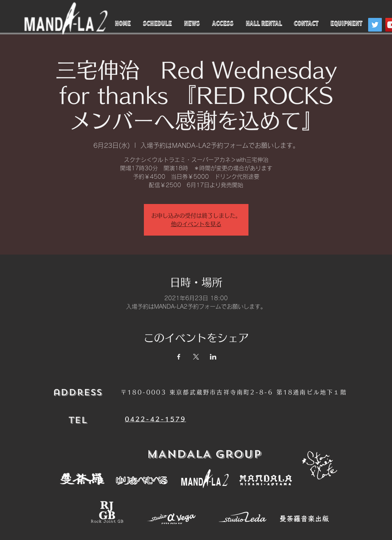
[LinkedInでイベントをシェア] (213, 357)
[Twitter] (375, 25)
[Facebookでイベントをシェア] (179, 357)
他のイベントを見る (196, 224)
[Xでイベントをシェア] (196, 357)
